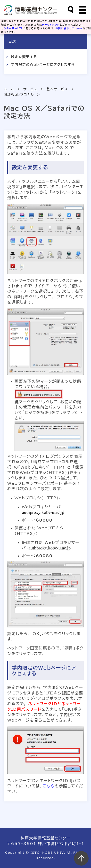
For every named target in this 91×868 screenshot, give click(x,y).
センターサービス (12, 28)
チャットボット (51, 25)
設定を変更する (24, 57)
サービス (30, 89)
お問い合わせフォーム (69, 28)
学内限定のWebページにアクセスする (43, 65)
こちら (49, 786)
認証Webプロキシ (19, 95)
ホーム (9, 89)
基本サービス (57, 89)
